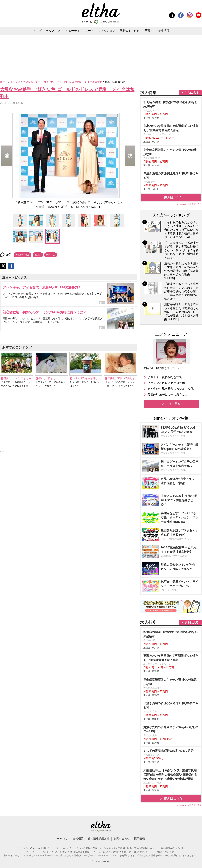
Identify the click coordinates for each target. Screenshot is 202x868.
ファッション (107, 31)
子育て (149, 31)
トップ (37, 31)
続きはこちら (173, 198)
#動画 (38, 255)
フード (89, 31)
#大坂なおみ (23, 255)
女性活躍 (163, 31)
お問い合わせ (122, 838)
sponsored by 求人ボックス (189, 204)
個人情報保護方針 (99, 838)
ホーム (4, 82)
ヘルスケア (53, 31)
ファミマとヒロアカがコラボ (166, 383)
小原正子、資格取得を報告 (165, 377)
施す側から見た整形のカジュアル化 (170, 389)
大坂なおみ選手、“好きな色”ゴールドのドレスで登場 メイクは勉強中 (63, 82)
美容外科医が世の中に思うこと (168, 394)
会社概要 (78, 838)
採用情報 (139, 838)
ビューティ (73, 31)
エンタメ (16, 82)
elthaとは (63, 838)
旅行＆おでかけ (130, 31)
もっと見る (173, 404)
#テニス (51, 255)
